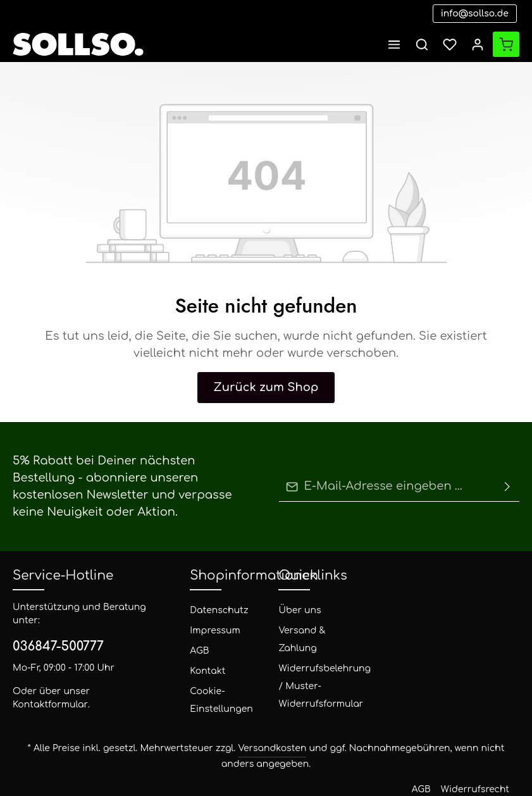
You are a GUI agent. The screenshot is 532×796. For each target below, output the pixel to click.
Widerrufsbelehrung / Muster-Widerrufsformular (314, 669)
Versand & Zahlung (297, 622)
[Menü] (394, 44)
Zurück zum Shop (266, 387)
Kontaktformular (102, 661)
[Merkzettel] (450, 44)
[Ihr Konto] (478, 44)
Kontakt (204, 654)
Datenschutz (212, 593)
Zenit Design (160, 768)
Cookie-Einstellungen (214, 683)
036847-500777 (53, 616)
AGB (199, 634)
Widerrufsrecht (298, 759)
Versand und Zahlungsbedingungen (397, 759)
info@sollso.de (481, 14)
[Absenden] (507, 478)
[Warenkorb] (506, 44)
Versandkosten (242, 731)
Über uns (294, 593)
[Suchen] (422, 44)
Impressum (209, 613)
